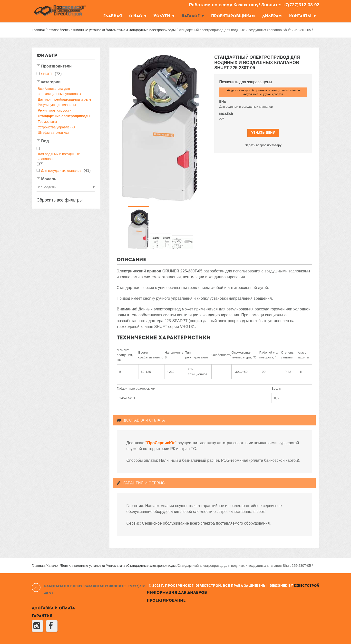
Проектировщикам (233, 16)
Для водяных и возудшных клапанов (59, 157)
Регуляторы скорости (55, 110)
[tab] (66, 67)
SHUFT (47, 74)
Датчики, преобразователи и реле (65, 99)
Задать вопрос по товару (263, 145)
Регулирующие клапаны (57, 105)
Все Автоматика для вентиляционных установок (59, 91)
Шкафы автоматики (53, 133)
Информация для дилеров (177, 593)
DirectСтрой (307, 586)
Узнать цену (263, 133)
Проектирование (166, 601)
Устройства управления (57, 127)
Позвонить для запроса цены (246, 82)
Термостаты (47, 122)
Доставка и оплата (53, 608)
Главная (113, 16)
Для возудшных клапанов (61, 171)
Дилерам (272, 16)
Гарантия (42, 616)
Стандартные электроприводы (64, 116)
